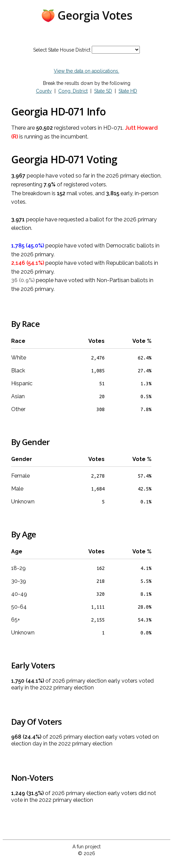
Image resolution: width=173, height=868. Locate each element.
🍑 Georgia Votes (86, 15)
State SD (103, 91)
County (44, 91)
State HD (128, 91)
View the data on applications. (86, 71)
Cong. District (73, 91)
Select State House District (62, 50)
